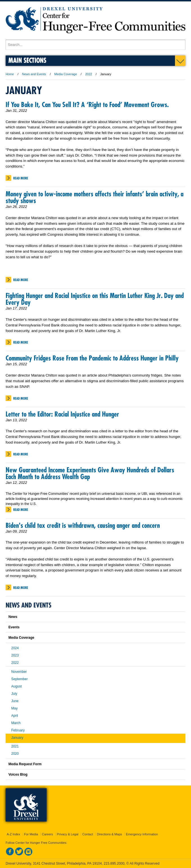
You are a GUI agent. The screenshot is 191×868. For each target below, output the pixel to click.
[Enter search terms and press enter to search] (95, 45)
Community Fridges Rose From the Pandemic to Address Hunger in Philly (92, 358)
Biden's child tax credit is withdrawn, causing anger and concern (83, 525)
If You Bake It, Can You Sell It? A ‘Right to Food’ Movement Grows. (87, 104)
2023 (15, 655)
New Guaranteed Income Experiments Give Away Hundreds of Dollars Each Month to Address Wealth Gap (90, 473)
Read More (21, 178)
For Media (31, 834)
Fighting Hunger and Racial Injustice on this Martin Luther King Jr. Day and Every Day (95, 299)
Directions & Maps (109, 834)
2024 (15, 648)
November (19, 672)
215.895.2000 (114, 863)
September (20, 679)
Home (10, 74)
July (14, 694)
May (14, 708)
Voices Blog (18, 774)
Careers (47, 834)
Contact (88, 834)
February (18, 730)
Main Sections (27, 60)
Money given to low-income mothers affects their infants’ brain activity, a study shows (95, 197)
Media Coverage (66, 74)
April (15, 716)
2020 (15, 754)
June (15, 701)
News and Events (34, 74)
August (16, 686)
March (16, 723)
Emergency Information (142, 834)
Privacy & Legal (68, 834)
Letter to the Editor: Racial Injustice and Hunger (62, 414)
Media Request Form (25, 764)
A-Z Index (13, 834)
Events (14, 627)
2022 (88, 74)
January (17, 738)
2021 (15, 746)
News (13, 617)
